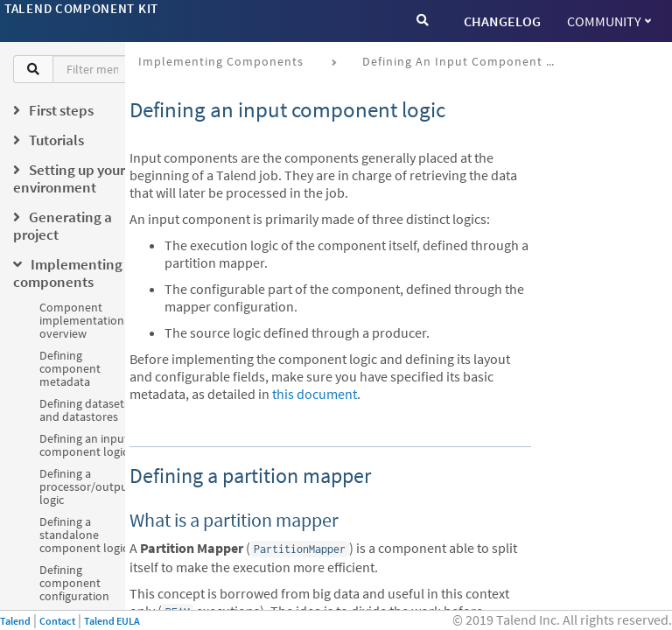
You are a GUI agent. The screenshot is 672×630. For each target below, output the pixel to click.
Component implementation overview (82, 320)
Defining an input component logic (84, 445)
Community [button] (609, 21)
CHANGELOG (502, 21)
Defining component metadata (70, 368)
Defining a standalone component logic (84, 535)
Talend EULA (112, 621)
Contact (57, 621)
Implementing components (221, 61)
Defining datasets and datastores (84, 410)
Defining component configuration (74, 583)
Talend (15, 621)
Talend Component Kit (81, 8)
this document (315, 394)
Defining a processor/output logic (86, 486)
